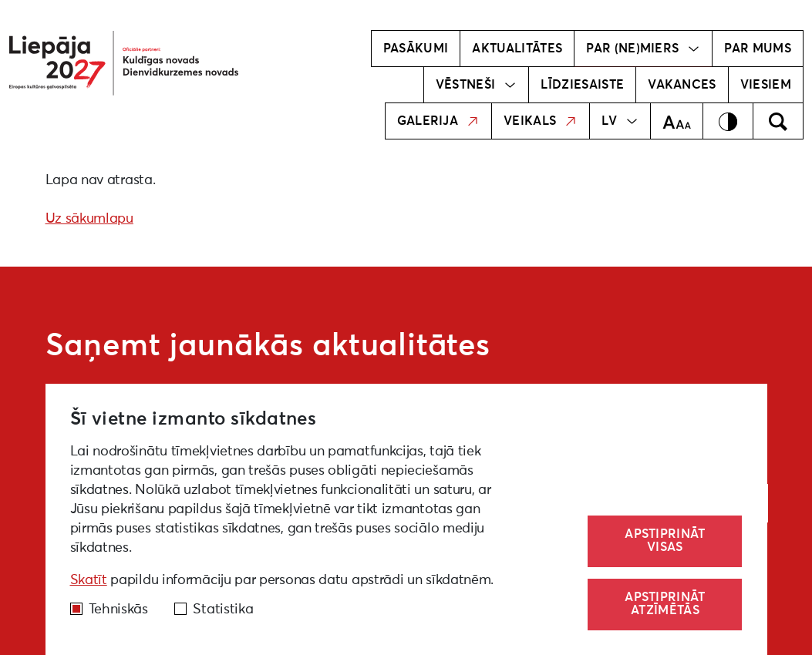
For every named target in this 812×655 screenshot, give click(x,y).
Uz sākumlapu (89, 219)
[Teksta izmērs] (677, 121)
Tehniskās (118, 610)
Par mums (758, 49)
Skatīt (89, 580)
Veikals (541, 121)
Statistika (223, 610)
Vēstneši (477, 85)
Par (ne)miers (643, 49)
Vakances (682, 85)
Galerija (439, 121)
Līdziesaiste (582, 85)
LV (620, 121)
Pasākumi (416, 49)
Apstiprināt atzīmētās (665, 604)
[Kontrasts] (728, 121)
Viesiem (766, 85)
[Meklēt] (778, 121)
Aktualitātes (517, 49)
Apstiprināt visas (665, 541)
